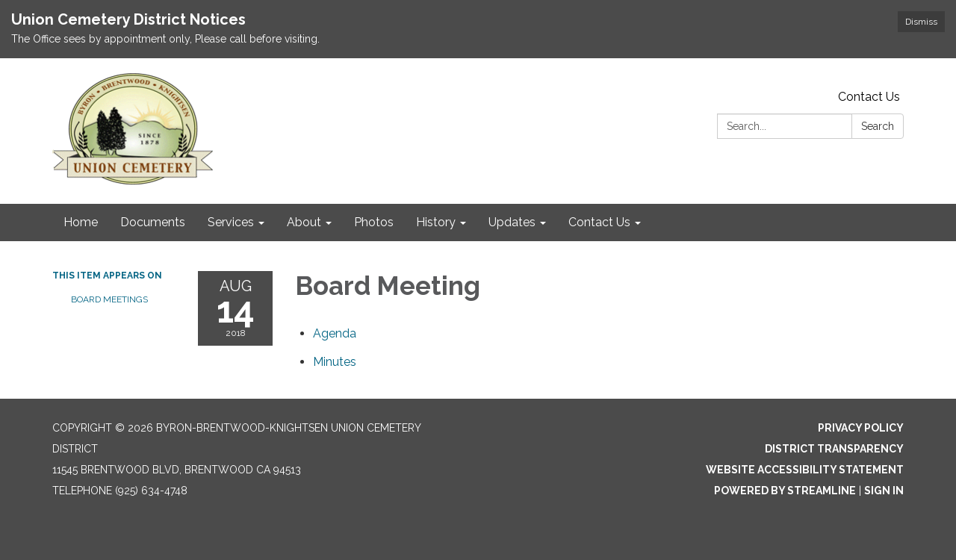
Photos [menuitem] (374, 222)
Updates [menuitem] (512, 222)
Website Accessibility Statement (805, 470)
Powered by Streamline (785, 491)
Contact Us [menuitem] (599, 222)
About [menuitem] (304, 222)
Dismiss (921, 22)
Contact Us (869, 97)
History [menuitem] (436, 222)
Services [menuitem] (231, 222)
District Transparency (834, 449)
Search (878, 126)
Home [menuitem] (81, 222)
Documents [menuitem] (153, 222)
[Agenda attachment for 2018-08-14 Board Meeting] (335, 333)
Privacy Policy (861, 428)
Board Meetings (109, 299)
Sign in (884, 491)
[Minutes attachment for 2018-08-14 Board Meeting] (335, 362)
